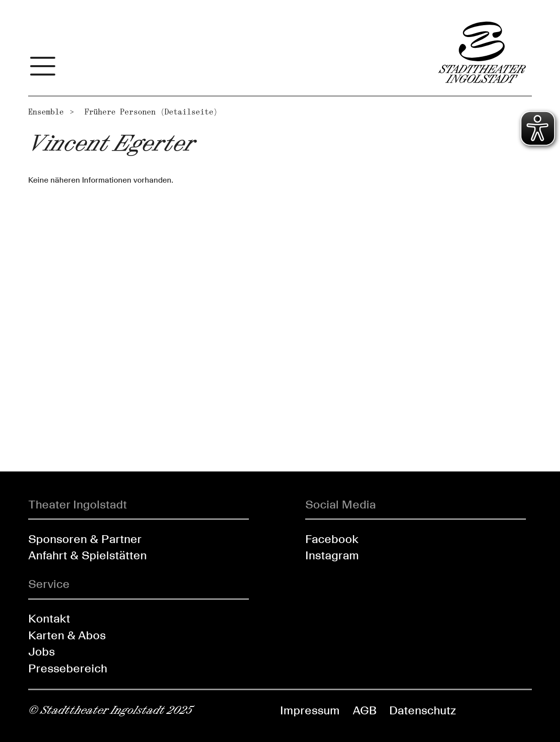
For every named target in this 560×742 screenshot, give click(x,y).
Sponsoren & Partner (85, 539)
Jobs (41, 651)
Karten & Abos (67, 635)
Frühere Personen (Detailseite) (151, 112)
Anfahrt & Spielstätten (87, 555)
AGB (365, 710)
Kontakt (49, 618)
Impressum (310, 710)
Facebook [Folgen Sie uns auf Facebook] (332, 539)
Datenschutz (422, 710)
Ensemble (46, 112)
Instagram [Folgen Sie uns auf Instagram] (332, 555)
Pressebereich (68, 668)
